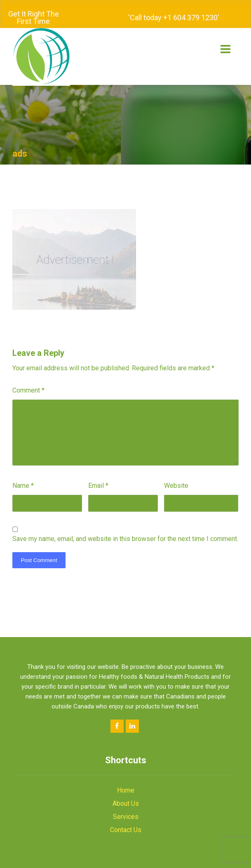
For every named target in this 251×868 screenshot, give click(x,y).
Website (176, 476)
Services (126, 807)
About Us (126, 794)
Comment (28, 380)
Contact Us (126, 820)
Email (98, 476)
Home (126, 780)
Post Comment (39, 550)
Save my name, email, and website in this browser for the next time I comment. (125, 529)
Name (23, 476)
